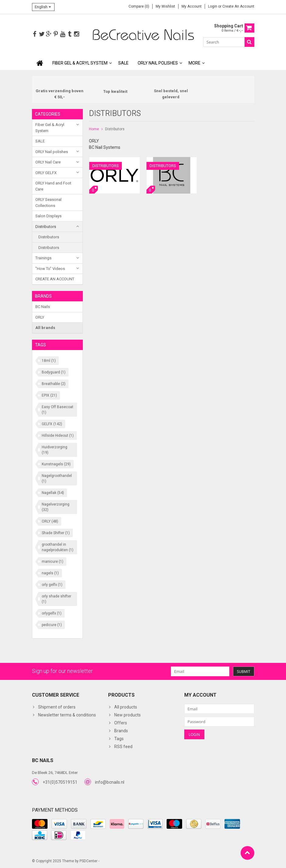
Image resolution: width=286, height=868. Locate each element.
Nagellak (53, 492)
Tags (119, 738)
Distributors (46, 227)
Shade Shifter (56, 533)
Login (213, 6)
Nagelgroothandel (57, 478)
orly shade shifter (56, 599)
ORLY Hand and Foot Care (53, 186)
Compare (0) (139, 6)
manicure (53, 561)
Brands (121, 730)
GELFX (52, 424)
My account (192, 6)
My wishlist (165, 6)
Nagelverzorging (56, 507)
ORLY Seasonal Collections (48, 203)
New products (127, 715)
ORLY (40, 317)
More (194, 63)
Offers (121, 723)
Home (94, 129)
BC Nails (43, 307)
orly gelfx (52, 584)
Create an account (238, 6)
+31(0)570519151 (60, 782)
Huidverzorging (55, 450)
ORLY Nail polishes (158, 63)
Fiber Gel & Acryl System (80, 63)
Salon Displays (48, 216)
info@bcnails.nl (110, 782)
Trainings (43, 258)
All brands (45, 328)
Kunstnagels (56, 464)
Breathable (54, 383)
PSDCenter (88, 861)
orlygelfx (52, 613)
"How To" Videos (50, 269)
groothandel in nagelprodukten (58, 547)
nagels (50, 573)
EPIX (49, 395)
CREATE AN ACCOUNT (55, 279)
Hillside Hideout (58, 435)
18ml (49, 360)
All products (126, 707)
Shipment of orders (57, 707)
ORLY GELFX (46, 173)
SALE (123, 63)
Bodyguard (54, 372)
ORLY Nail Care (48, 162)
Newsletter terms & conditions (67, 715)
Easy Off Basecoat (58, 409)
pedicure (52, 625)
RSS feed (123, 746)
